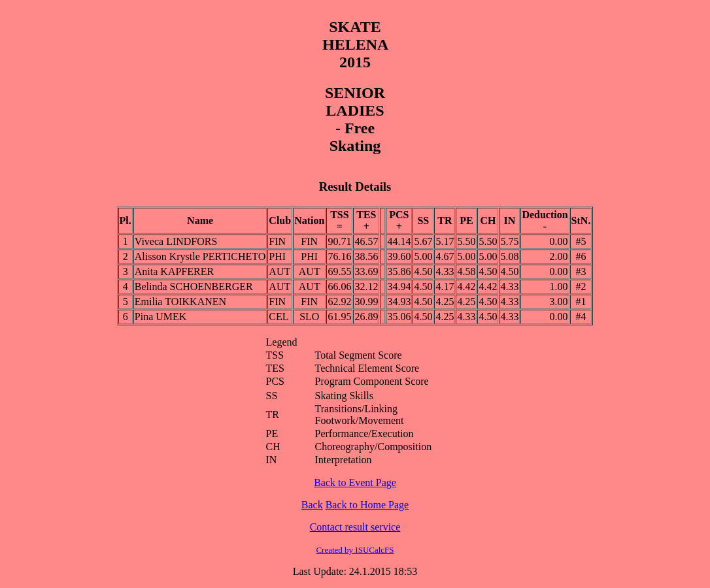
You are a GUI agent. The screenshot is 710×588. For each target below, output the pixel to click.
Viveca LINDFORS (176, 241)
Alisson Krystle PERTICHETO (200, 256)
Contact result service (355, 527)
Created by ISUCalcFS (355, 550)
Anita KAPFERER (174, 271)
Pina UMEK (161, 317)
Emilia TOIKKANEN (180, 302)
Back (312, 505)
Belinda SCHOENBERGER (194, 286)
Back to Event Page (355, 482)
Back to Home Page (367, 505)
